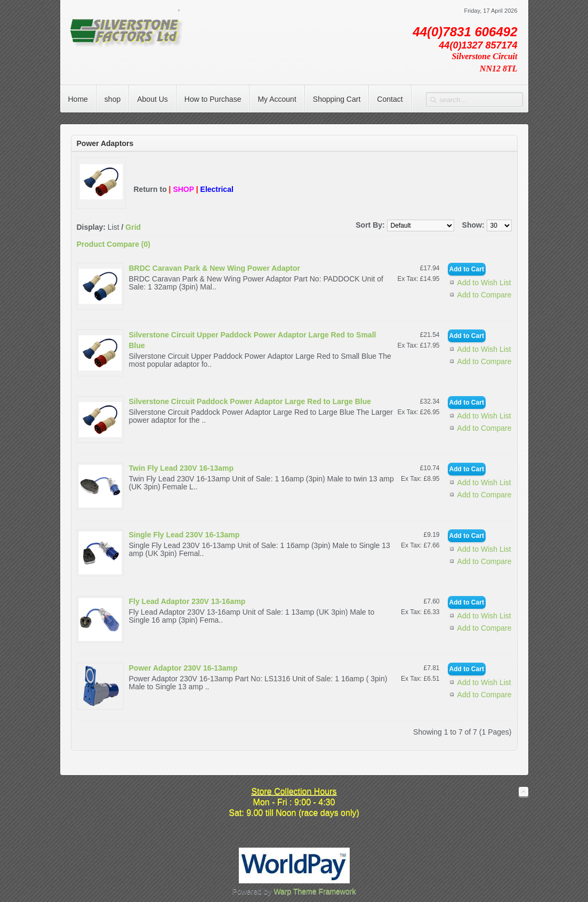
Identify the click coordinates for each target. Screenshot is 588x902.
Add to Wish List (484, 283)
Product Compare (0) (114, 244)
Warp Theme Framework (315, 891)
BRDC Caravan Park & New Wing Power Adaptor (215, 268)
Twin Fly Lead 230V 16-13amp (182, 468)
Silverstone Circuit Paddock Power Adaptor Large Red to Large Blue (250, 401)
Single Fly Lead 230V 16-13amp (184, 535)
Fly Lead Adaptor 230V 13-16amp (187, 601)
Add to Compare (485, 295)
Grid (133, 227)
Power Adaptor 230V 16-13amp (183, 668)
